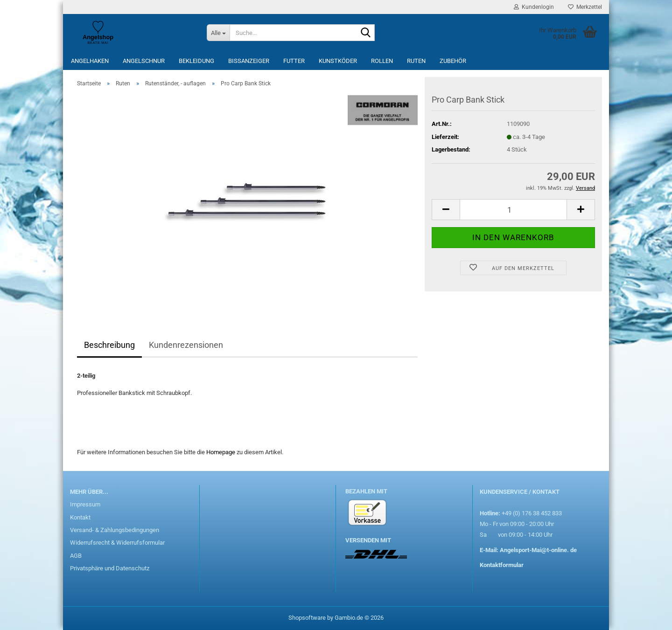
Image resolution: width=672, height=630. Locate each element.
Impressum (85, 504)
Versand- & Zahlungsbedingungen (115, 530)
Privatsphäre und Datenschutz (110, 568)
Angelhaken (90, 61)
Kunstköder (338, 61)
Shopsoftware (307, 618)
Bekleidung (196, 61)
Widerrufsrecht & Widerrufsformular (117, 543)
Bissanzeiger (249, 61)
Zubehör (453, 61)
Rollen (382, 61)
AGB (76, 556)
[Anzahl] (513, 210)
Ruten (416, 61)
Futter (294, 61)
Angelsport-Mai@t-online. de (538, 550)
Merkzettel (585, 7)
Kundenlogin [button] (534, 7)
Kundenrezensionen (186, 345)
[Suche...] (218, 33)
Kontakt (80, 517)
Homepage (221, 452)
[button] (446, 210)
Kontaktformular (502, 565)
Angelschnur (144, 61)
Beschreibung (109, 345)
